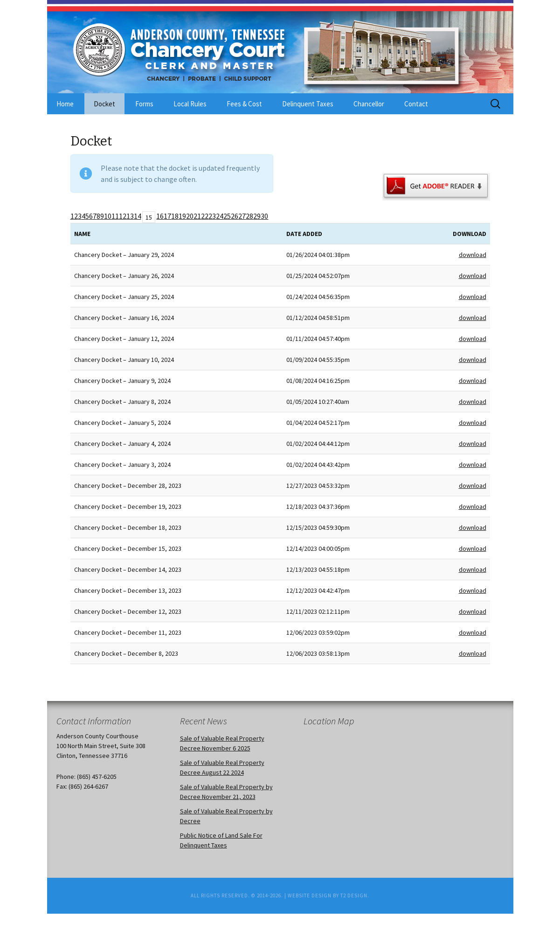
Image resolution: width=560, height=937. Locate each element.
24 (220, 216)
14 (138, 216)
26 (235, 216)
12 (123, 216)
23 (212, 216)
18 (175, 216)
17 (167, 216)
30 (264, 216)
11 (115, 216)
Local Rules (190, 104)
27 (242, 216)
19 (182, 216)
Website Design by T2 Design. (328, 895)
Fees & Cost (244, 104)
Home (65, 104)
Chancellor (369, 104)
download (473, 255)
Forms (144, 104)
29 (257, 216)
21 (197, 216)
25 (227, 216)
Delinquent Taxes (308, 104)
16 (160, 216)
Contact (416, 104)
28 (249, 216)
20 (190, 216)
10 (108, 216)
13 (130, 216)
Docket (104, 104)
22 (205, 216)
